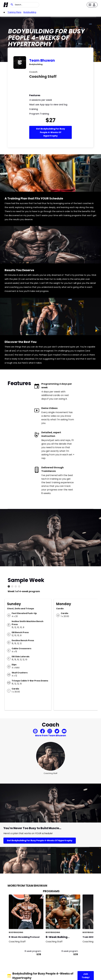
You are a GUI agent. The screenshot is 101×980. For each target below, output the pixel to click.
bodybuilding (30, 12)
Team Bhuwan (42, 60)
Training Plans (14, 12)
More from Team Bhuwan (51, 736)
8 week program (33, 951)
